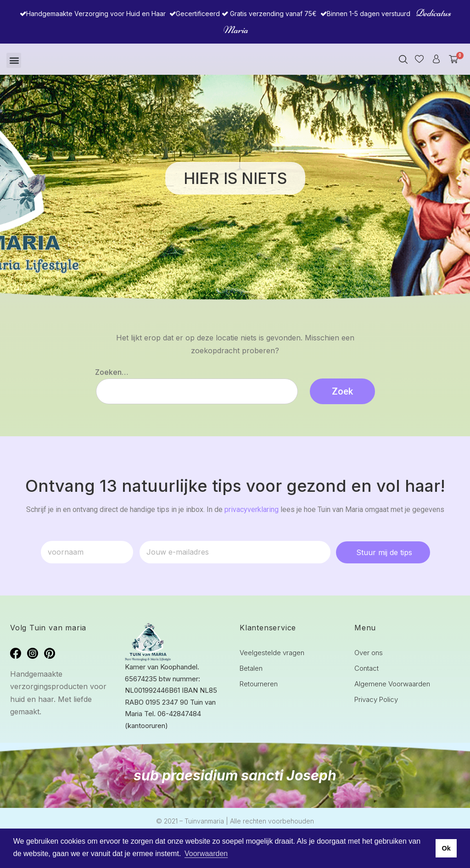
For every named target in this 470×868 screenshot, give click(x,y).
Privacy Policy (376, 699)
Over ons (369, 653)
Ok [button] (446, 848)
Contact (366, 668)
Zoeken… (112, 372)
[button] (14, 60)
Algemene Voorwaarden (392, 684)
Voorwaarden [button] (206, 854)
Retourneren (259, 684)
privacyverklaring (252, 509)
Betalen (251, 668)
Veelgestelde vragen (272, 653)
